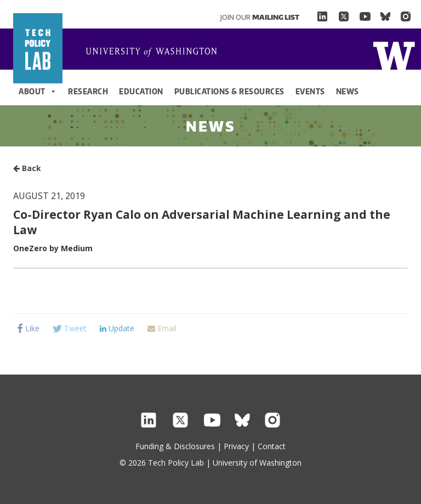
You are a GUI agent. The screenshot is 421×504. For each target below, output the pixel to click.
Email (162, 328)
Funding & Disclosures (175, 446)
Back (27, 168)
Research (88, 91)
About (38, 92)
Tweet (70, 328)
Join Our (260, 17)
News (348, 91)
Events (310, 91)
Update (117, 328)
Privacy (236, 446)
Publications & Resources (229, 91)
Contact (272, 446)
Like (28, 328)
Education (141, 91)
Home (156, 53)
